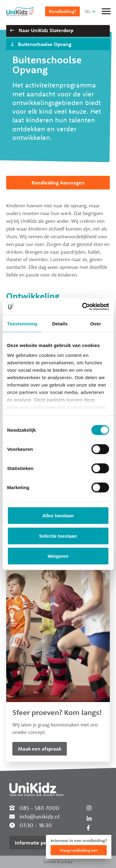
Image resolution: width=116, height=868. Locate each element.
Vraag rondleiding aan (79, 850)
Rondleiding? (62, 11)
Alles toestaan (58, 516)
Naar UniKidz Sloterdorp (42, 30)
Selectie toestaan (58, 536)
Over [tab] (96, 324)
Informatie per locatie (40, 843)
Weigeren (58, 556)
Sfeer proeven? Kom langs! (57, 712)
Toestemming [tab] (22, 324)
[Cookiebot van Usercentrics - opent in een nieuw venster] (83, 307)
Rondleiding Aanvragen (58, 183)
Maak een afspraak (40, 749)
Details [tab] (60, 324)
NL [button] (88, 11)
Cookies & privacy (58, 862)
